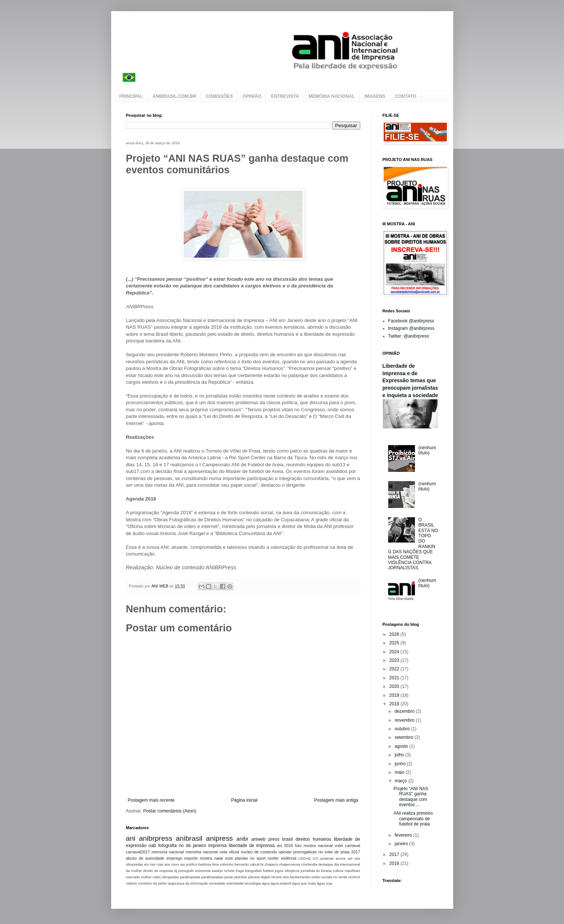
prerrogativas (305, 852)
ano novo (172, 864)
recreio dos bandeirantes (291, 877)
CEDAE (305, 858)
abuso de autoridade (145, 858)
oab (152, 846)
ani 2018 (285, 846)
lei (318, 871)
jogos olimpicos (287, 871)
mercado (133, 877)
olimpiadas (170, 877)
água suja (325, 883)
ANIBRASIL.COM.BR (174, 96)
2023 (395, 660)
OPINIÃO (252, 96)
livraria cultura (332, 871)
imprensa (217, 846)
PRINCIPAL (131, 96)
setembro (404, 737)
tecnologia (253, 883)
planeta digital (259, 877)
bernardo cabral (247, 864)
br (262, 864)
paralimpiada (190, 877)
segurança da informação (188, 883)
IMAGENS (375, 96)
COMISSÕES (220, 96)
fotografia (167, 846)
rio (320, 852)
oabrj (157, 877)
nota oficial (229, 852)
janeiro (402, 844)
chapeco (271, 864)
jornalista (308, 871)
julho (400, 755)
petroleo (241, 877)
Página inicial (244, 800)
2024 (395, 652)
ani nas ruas (154, 864)
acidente (327, 858)
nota (229, 858)
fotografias (253, 871)
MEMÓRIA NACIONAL (332, 96)
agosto (402, 746)
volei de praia (337, 852)
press (274, 839)
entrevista (203, 871)
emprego (175, 858)
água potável (281, 883)
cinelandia (310, 864)
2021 (395, 678)
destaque (325, 864)
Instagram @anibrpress (411, 328)
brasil (288, 839)
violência (289, 858)
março (401, 781)
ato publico (188, 864)
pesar (229, 877)
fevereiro (404, 835)
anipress (220, 838)
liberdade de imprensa (252, 846)
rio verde (340, 877)
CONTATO (405, 96)
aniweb (258, 839)
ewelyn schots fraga (228, 871)
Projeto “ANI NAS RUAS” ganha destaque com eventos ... (411, 797)
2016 (395, 863)
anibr (242, 839)
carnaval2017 (138, 852)
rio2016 (354, 877)
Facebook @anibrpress (411, 321)
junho (401, 764)
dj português (184, 871)
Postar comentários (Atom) (170, 811)
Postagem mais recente (151, 800)
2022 (395, 669)
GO (315, 858)
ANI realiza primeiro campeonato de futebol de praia (413, 819)
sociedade (217, 883)
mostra (206, 858)
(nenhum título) (427, 450)
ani (131, 838)
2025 (395, 643)
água (266, 883)
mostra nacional (318, 846)
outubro (403, 729)
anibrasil (189, 838)
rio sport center (265, 858)
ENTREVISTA (285, 96)
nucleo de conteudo (259, 852)
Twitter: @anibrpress (409, 336)
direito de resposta (158, 871)
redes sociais (322, 877)
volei (339, 846)
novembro (405, 720)
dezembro (405, 711)
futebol (268, 871)
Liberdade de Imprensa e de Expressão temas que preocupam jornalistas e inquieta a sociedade (410, 381)
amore (341, 858)
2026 (395, 634)
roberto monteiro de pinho (146, 883)
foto (298, 846)
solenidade (235, 883)
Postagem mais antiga (336, 800)
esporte (191, 858)
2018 (395, 704)
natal (218, 858)
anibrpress (156, 838)
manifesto (352, 871)
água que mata (304, 883)
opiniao (285, 852)
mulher (146, 877)
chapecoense (290, 864)
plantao (241, 858)
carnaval (353, 846)
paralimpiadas (212, 877)
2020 (395, 686)
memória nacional (202, 852)
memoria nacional (168, 852)
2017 (355, 852)
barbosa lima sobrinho (216, 864)
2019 (395, 695)
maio (400, 772)
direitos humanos (313, 839)
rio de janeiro (193, 846)
